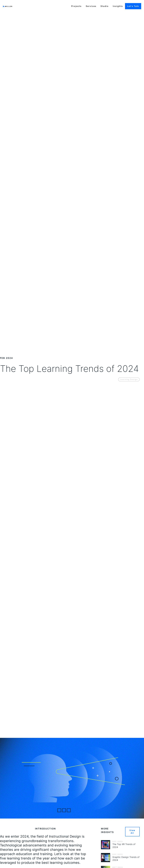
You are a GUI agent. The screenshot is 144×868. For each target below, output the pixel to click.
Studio (105, 6)
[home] (7, 6)
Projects (76, 6)
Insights (118, 6)
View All (132, 832)
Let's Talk (133, 6)
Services (91, 6)
